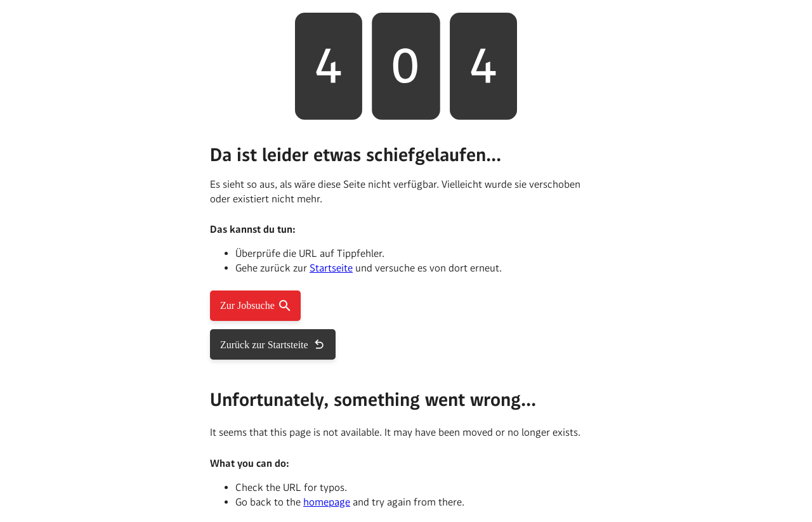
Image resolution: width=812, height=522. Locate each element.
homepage (327, 502)
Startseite (331, 268)
